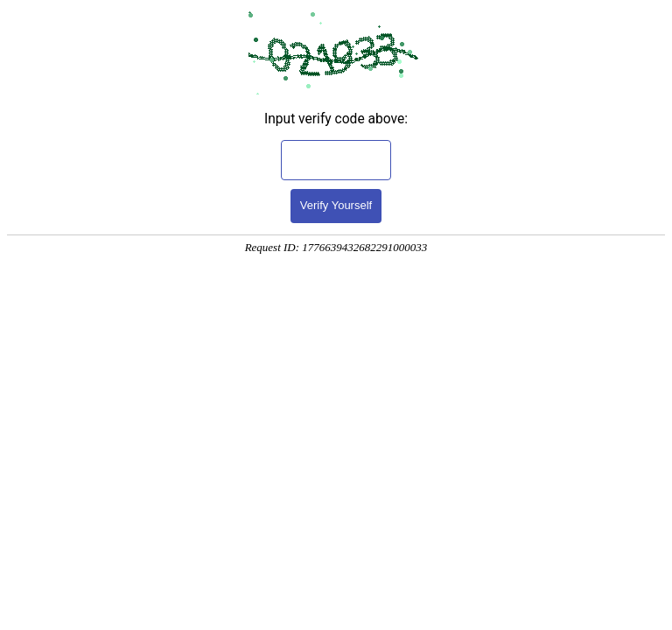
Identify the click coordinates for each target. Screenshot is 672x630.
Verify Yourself (336, 205)
